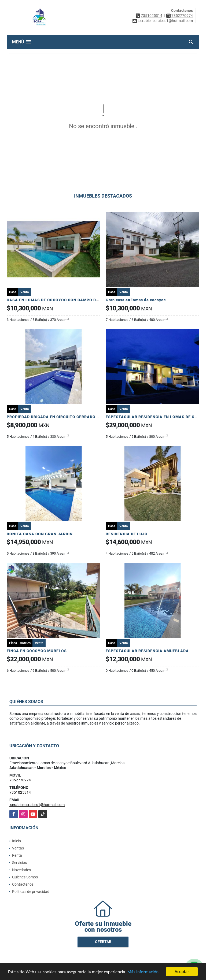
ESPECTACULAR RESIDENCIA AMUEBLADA (147, 651)
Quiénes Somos (25, 877)
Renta (17, 855)
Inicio (16, 841)
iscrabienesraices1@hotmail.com (37, 805)
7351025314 (152, 16)
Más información (143, 972)
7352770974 (182, 16)
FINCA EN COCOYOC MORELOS (37, 651)
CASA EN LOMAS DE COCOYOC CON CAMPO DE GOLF (58, 300)
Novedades (21, 870)
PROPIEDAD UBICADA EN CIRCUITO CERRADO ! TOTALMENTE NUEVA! (74, 417)
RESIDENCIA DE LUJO (127, 534)
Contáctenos (23, 884)
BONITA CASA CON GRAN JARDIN (40, 534)
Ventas (18, 848)
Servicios (19, 863)
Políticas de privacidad (31, 892)
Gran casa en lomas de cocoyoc (136, 300)
